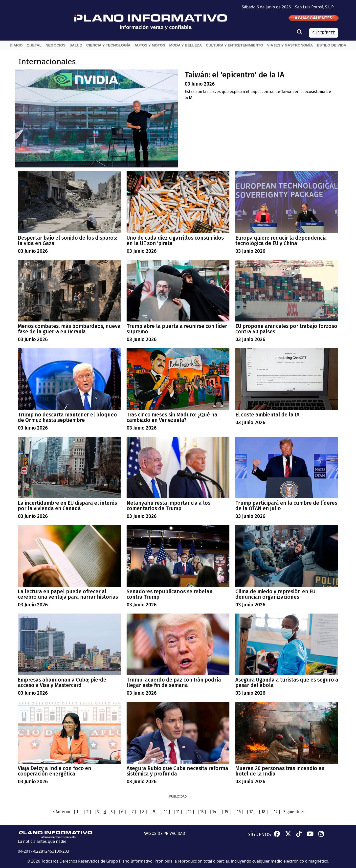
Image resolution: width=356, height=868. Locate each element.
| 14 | (214, 812)
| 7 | (133, 812)
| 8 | (143, 812)
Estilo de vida (332, 45)
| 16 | (239, 812)
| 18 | (263, 812)
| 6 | (122, 812)
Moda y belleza (185, 45)
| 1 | (77, 812)
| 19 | (276, 812)
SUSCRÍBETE (324, 33)
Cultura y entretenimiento (235, 45)
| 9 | (154, 812)
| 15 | (226, 812)
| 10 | (166, 812)
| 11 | (178, 812)
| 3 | (98, 812)
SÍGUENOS (259, 834)
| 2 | (88, 812)
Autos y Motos (150, 45)
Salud (76, 45)
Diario (16, 45)
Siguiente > (293, 812)
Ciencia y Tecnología (108, 45)
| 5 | (112, 812)
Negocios (56, 45)
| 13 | (202, 812)
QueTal (34, 45)
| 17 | (251, 812)
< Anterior (62, 812)
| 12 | (190, 812)
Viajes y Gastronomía (290, 45)
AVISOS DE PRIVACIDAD (164, 834)
